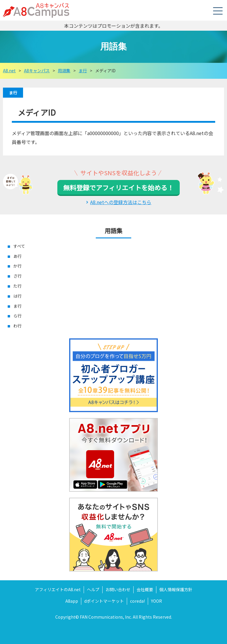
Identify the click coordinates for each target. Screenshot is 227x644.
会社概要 (145, 589)
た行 (17, 286)
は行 (17, 296)
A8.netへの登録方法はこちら (121, 202)
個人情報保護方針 (176, 589)
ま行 (13, 93)
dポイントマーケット (104, 601)
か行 (17, 266)
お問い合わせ (118, 589)
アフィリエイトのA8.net (58, 589)
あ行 (17, 256)
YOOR (157, 601)
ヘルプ (93, 589)
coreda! (137, 601)
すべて (19, 246)
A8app (72, 601)
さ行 (17, 276)
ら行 (17, 316)
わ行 (17, 326)
